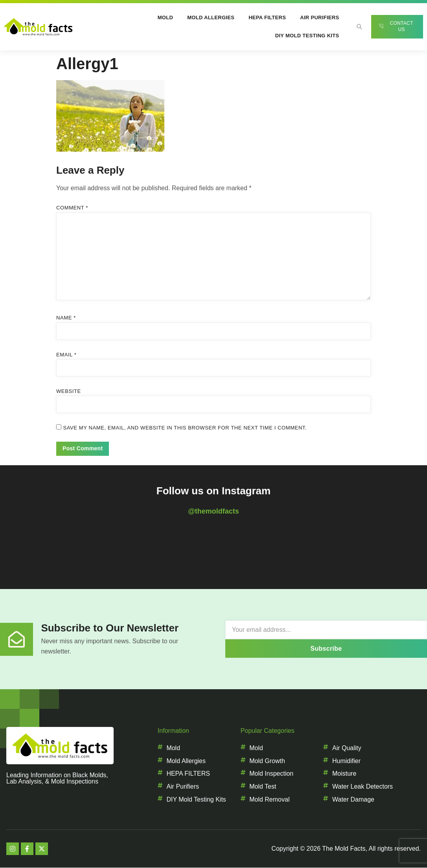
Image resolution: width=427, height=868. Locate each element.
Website (69, 391)
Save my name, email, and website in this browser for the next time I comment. (185, 428)
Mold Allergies (211, 17)
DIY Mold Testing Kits (307, 36)
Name (66, 318)
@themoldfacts (213, 511)
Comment (72, 208)
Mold (165, 17)
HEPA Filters (267, 17)
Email (66, 355)
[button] (359, 27)
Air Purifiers (319, 17)
